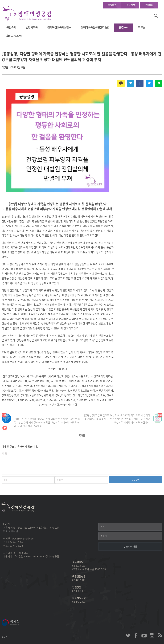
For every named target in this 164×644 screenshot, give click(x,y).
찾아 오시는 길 (11, 531)
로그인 (4, 637)
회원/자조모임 (14, 36)
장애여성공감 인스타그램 (152, 635)
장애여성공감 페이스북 (136, 635)
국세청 (18, 622)
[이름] (130, 527)
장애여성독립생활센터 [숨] (95, 28)
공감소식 (124, 28)
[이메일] (130, 536)
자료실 (142, 28)
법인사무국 (32, 28)
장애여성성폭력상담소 (59, 28)
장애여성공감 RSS (160, 635)
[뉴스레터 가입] (130, 546)
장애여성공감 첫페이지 (27, 13)
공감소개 (11, 28)
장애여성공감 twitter (128, 635)
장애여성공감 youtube (144, 635)
